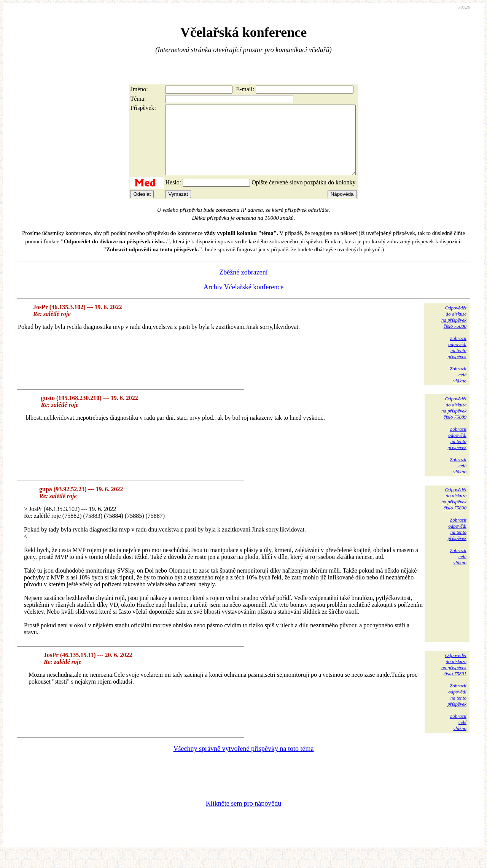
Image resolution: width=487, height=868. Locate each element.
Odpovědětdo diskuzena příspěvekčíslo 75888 (454, 331)
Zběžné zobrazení (243, 286)
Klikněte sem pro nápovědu (243, 817)
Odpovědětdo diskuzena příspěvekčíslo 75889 (454, 421)
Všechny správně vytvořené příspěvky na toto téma (244, 762)
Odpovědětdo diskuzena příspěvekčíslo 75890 (454, 512)
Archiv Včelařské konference (244, 301)
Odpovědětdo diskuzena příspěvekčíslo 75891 (454, 678)
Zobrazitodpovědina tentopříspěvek (457, 361)
